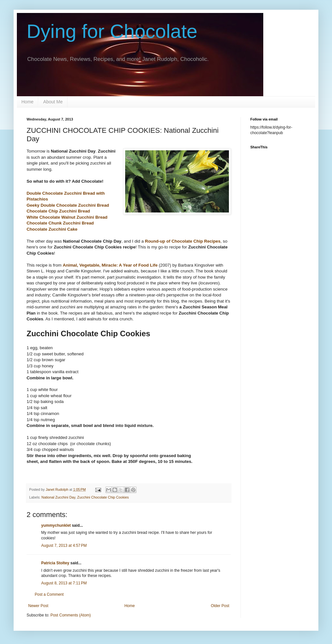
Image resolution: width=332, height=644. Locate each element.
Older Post (220, 606)
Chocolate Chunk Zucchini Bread (60, 223)
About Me (53, 102)
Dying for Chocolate (112, 31)
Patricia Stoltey (55, 563)
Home (27, 102)
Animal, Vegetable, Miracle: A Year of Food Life (110, 265)
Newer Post (38, 606)
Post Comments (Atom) (71, 615)
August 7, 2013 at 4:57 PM (64, 546)
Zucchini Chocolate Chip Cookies (103, 497)
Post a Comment (49, 594)
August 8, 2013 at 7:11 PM (64, 583)
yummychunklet (56, 525)
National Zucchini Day (58, 497)
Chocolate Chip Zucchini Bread (58, 211)
